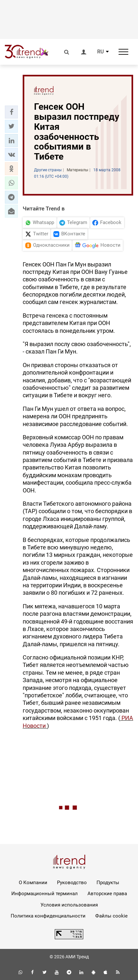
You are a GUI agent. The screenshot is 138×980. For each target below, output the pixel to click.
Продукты (108, 883)
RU (100, 52)
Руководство (72, 883)
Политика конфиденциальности (48, 916)
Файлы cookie (111, 916)
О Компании (33, 883)
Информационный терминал (45, 894)
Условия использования (69, 905)
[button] (11, 112)
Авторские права (107, 894)
